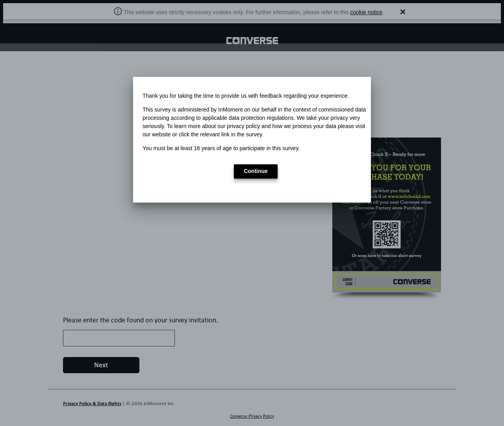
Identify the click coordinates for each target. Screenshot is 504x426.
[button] (256, 171)
